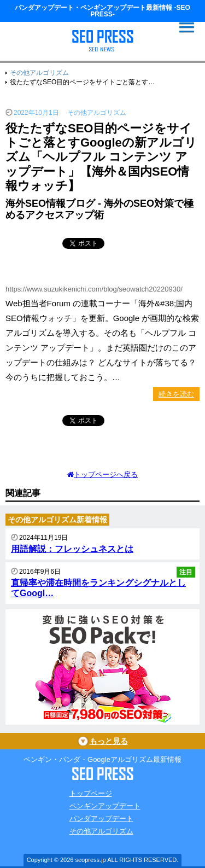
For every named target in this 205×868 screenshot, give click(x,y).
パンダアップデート (101, 819)
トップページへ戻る (102, 474)
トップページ (91, 793)
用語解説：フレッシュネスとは (72, 549)
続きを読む (176, 394)
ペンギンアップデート (105, 806)
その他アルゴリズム (101, 831)
